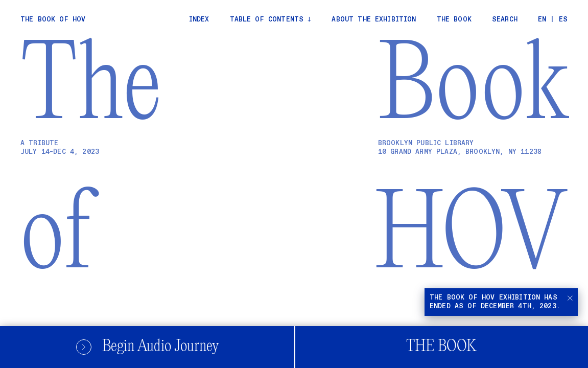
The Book (441, 347)
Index (199, 20)
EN (542, 20)
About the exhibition (374, 20)
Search (505, 20)
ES (563, 20)
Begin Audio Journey (147, 347)
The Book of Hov (53, 20)
